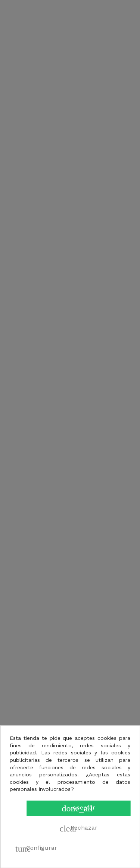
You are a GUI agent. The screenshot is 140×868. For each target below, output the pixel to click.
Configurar (36, 849)
